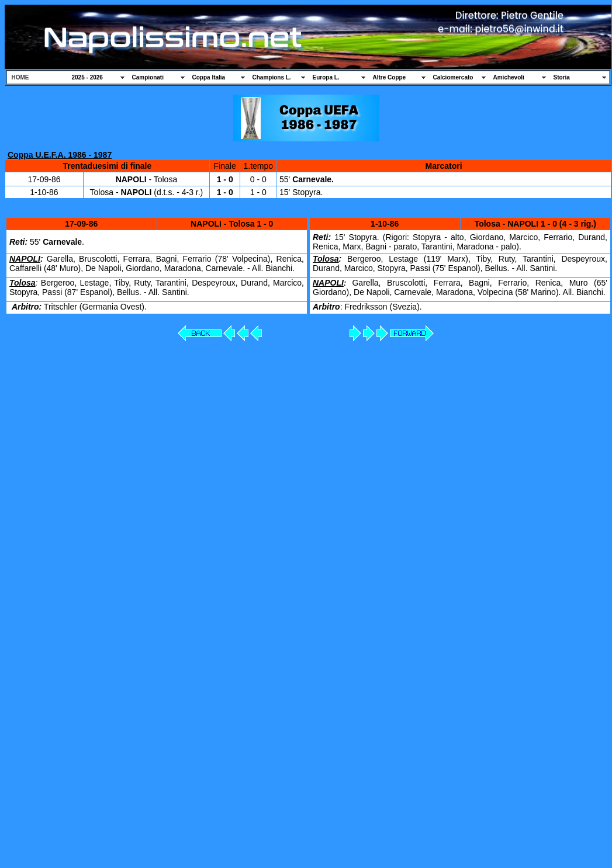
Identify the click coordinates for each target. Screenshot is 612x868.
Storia (562, 77)
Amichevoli (509, 77)
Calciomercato (453, 77)
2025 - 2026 (87, 77)
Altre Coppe (390, 77)
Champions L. (272, 77)
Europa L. (326, 77)
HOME (20, 77)
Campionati (148, 77)
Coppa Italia (209, 77)
